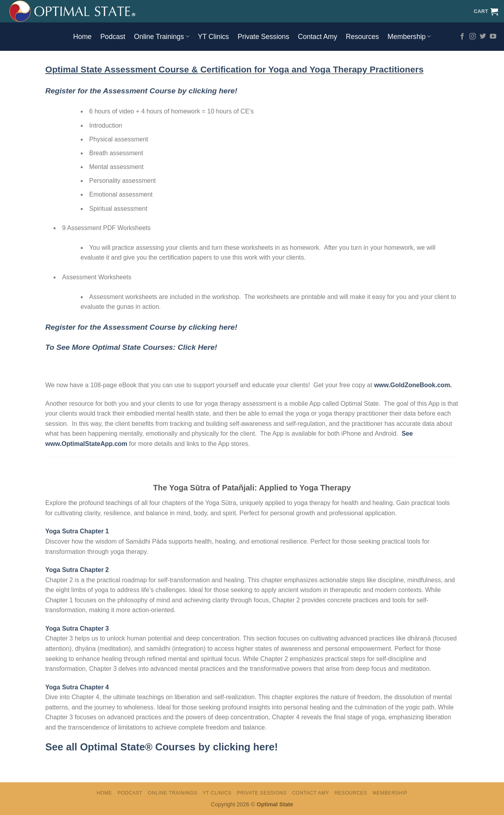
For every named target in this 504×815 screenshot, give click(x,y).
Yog (316, 70)
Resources (362, 37)
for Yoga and (279, 70)
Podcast (113, 37)
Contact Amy (317, 37)
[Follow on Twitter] (483, 37)
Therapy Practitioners (377, 70)
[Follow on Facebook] (462, 37)
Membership (409, 37)
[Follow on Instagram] (472, 37)
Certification (225, 70)
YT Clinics (214, 37)
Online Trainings (161, 37)
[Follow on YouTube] (493, 37)
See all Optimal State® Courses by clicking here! (162, 747)
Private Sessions (263, 37)
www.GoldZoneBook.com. (413, 385)
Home (82, 37)
